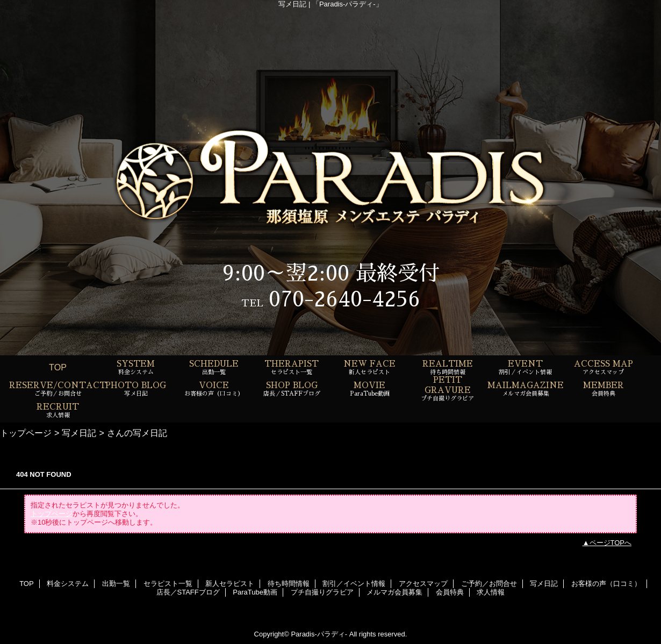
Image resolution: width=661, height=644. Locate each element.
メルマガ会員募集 (394, 592)
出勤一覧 (116, 584)
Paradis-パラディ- (319, 634)
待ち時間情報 (289, 584)
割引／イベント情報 (354, 584)
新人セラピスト (230, 584)
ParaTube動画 (255, 592)
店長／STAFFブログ (188, 592)
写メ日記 (79, 433)
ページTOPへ (611, 543)
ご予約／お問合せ (489, 584)
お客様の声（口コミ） (606, 584)
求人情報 (491, 592)
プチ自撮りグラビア (322, 592)
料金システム (68, 584)
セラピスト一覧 (168, 584)
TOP (58, 367)
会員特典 (450, 592)
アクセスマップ (423, 584)
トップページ (26, 433)
